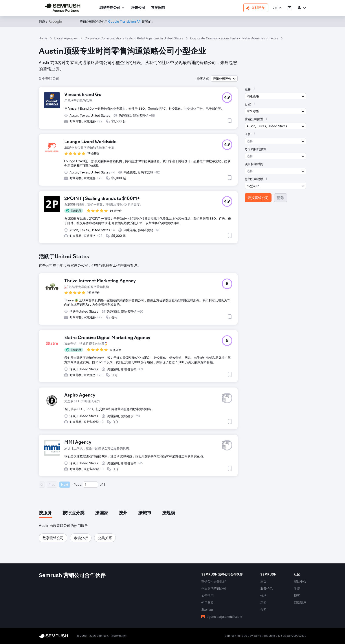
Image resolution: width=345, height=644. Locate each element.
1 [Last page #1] (104, 484)
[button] (277, 8)
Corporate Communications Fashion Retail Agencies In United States (134, 38)
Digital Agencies (66, 38)
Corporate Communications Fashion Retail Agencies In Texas (234, 38)
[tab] (45, 513)
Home (43, 38)
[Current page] (90, 485)
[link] (138, 8)
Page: (78, 484)
